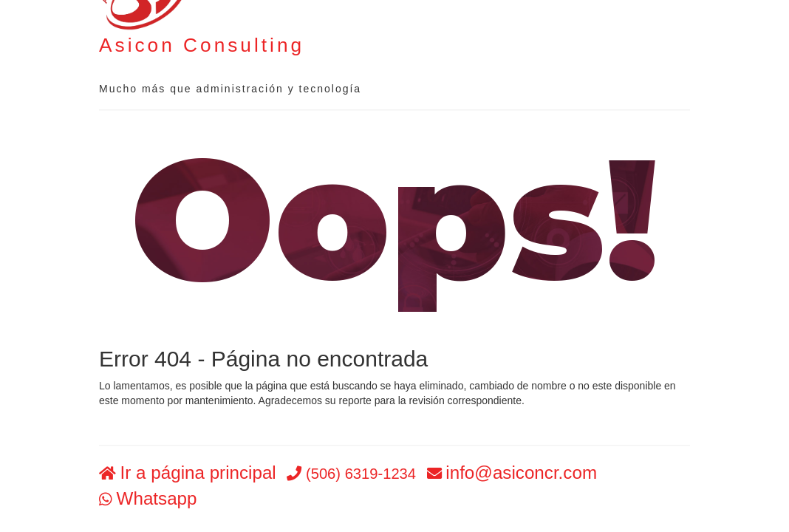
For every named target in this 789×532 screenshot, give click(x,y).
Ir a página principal (198, 473)
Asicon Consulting (202, 45)
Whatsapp (157, 498)
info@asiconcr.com (521, 473)
